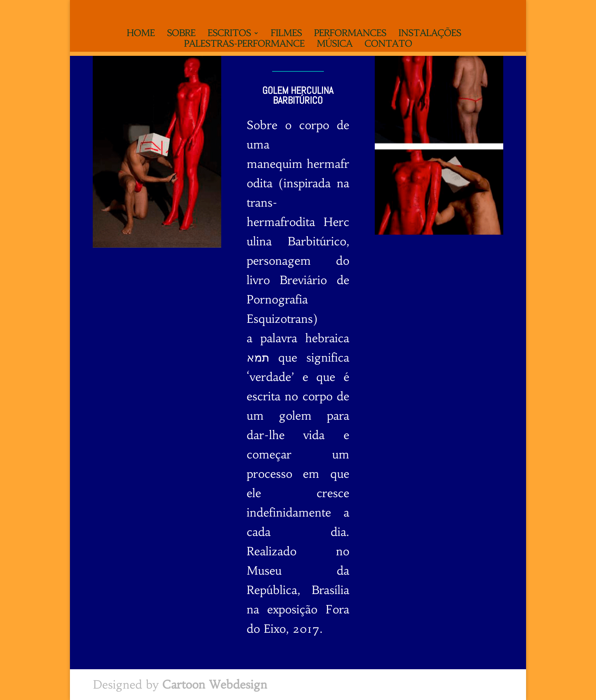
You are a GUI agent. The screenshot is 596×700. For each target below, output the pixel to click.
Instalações (430, 35)
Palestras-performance (244, 45)
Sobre (181, 35)
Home (141, 35)
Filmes (286, 35)
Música (334, 45)
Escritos (229, 35)
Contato (388, 45)
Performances (350, 35)
